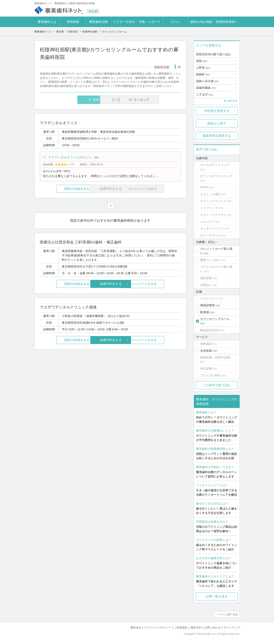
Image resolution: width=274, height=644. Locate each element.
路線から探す (217, 123)
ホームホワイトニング (215, 165)
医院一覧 (69, 100)
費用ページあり (210, 260)
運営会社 (136, 627)
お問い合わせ (212, 627)
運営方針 (196, 627)
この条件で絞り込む (217, 385)
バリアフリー (209, 299)
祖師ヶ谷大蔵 (208, 81)
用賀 (202, 61)
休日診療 (206, 369)
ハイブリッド (209, 208)
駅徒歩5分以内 (210, 330)
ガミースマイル (210, 235)
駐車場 (205, 312)
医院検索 (73, 22)
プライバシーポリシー (158, 627)
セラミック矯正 (210, 194)
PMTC (204, 187)
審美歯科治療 (99, 22)
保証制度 (206, 278)
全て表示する (231, 101)
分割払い (206, 285)
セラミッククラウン (213, 215)
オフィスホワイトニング (216, 176)
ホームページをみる (157, 284)
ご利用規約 (181, 627)
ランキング (157, 100)
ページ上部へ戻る (228, 614)
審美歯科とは (47, 22)
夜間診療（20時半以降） (217, 357)
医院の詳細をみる (63, 189)
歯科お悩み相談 (201, 22)
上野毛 (203, 68)
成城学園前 (206, 88)
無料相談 (206, 344)
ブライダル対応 (210, 375)
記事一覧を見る (217, 596)
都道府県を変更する (217, 136)
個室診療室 (208, 305)
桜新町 (203, 74)
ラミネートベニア (212, 229)
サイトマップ (232, 627)
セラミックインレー (213, 201)
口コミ (176, 22)
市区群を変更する (217, 111)
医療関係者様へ (227, 22)
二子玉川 (205, 94)
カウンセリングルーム (215, 319)
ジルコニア (208, 222)
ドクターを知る (124, 22)
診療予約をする (110, 284)
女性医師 (206, 351)
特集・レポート (150, 22)
